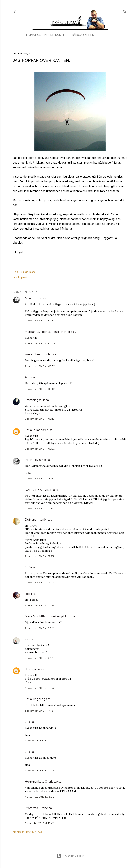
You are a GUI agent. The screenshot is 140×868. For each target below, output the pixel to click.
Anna (28, 377)
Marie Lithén (34, 298)
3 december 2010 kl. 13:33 (39, 688)
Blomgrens (33, 669)
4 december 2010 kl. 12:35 (39, 770)
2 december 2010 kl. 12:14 (39, 508)
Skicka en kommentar (28, 832)
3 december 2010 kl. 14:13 (39, 711)
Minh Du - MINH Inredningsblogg (48, 616)
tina (27, 722)
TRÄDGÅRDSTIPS (82, 35)
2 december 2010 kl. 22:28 (40, 658)
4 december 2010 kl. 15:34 (39, 797)
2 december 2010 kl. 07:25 (40, 343)
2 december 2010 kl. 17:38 (39, 605)
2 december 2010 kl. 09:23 (40, 449)
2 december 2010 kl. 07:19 (39, 321)
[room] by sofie (35, 460)
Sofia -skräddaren (37, 430)
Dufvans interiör (36, 520)
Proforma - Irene (36, 808)
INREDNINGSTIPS (56, 35)
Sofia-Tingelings (36, 699)
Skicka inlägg (28, 272)
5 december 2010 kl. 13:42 (39, 823)
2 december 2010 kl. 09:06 (40, 389)
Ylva (28, 639)
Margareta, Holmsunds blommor (47, 332)
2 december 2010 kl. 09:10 (40, 419)
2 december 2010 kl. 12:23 (39, 556)
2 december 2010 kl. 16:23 (39, 583)
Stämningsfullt (35, 400)
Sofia (28, 567)
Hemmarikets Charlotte (41, 782)
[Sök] (125, 11)
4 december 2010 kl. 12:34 (39, 741)
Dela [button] (15, 272)
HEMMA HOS (33, 35)
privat (24, 277)
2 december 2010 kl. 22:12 (39, 628)
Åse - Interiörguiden (39, 354)
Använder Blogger (70, 856)
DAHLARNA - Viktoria (40, 490)
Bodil (28, 594)
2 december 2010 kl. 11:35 (39, 479)
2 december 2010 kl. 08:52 (40, 366)
